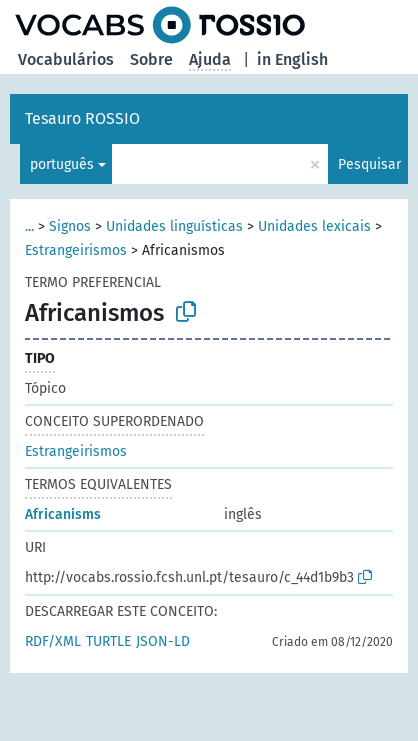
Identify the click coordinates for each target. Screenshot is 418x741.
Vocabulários (66, 59)
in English (292, 59)
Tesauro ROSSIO (82, 118)
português (62, 164)
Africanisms (63, 514)
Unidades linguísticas (174, 226)
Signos (70, 226)
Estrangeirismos (76, 250)
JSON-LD (163, 641)
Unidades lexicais (314, 226)
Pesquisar (369, 164)
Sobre (151, 59)
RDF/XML (53, 641)
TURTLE (108, 641)
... (29, 226)
